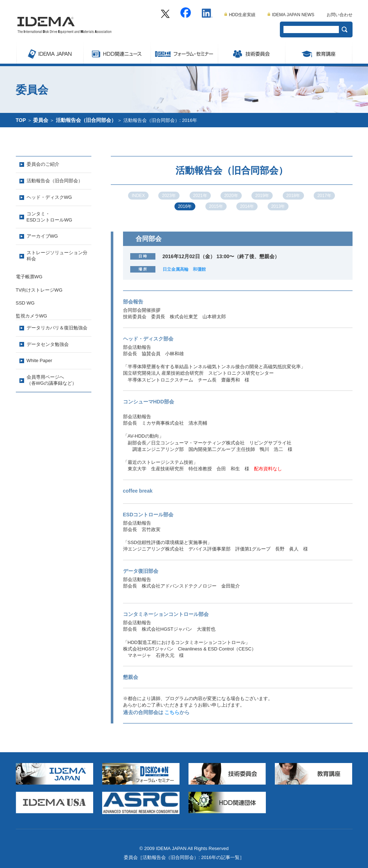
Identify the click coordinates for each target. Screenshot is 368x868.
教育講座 (319, 53)
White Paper (40, 360)
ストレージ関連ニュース (117, 53)
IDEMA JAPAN (49, 53)
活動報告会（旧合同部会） (86, 120)
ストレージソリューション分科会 (57, 256)
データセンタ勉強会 (48, 344)
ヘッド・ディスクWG (49, 197)
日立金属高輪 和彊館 (184, 269)
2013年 (278, 206)
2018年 (293, 196)
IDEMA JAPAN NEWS (291, 15)
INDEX (138, 196)
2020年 (231, 196)
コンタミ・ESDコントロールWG (49, 217)
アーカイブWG (42, 236)
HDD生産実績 (240, 15)
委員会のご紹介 (43, 164)
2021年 (200, 196)
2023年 (169, 196)
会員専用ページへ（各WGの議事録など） (52, 380)
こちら (172, 712)
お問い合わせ (340, 15)
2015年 (216, 206)
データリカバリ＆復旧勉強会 (57, 328)
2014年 (247, 206)
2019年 (262, 196)
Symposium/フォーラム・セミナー (184, 53)
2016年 (185, 206)
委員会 (251, 53)
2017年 (324, 196)
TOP (21, 120)
